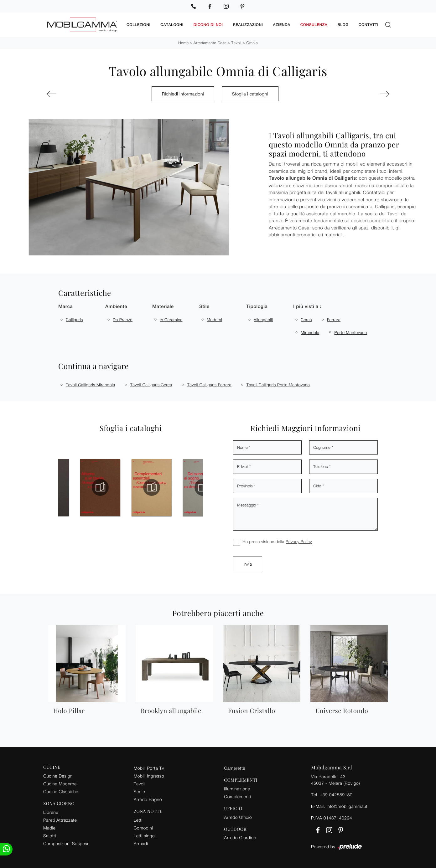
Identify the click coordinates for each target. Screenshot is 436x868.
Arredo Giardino (240, 837)
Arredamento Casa (210, 43)
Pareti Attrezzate (60, 820)
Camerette (235, 768)
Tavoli (237, 43)
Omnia (252, 43)
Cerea (306, 320)
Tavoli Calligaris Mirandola (91, 385)
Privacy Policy (299, 542)
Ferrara (334, 320)
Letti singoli (145, 836)
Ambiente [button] (116, 307)
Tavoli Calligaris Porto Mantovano (278, 385)
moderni (214, 320)
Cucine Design (58, 776)
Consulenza (314, 25)
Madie (49, 828)
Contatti (369, 25)
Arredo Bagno (148, 799)
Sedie (139, 791)
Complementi (237, 796)
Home (183, 43)
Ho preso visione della (277, 542)
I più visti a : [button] (307, 307)
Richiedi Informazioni (183, 94)
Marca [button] (65, 307)
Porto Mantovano (350, 332)
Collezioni (138, 25)
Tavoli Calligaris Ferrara (209, 385)
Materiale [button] (163, 307)
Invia (248, 564)
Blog (343, 25)
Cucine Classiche (61, 791)
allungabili (263, 320)
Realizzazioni (248, 25)
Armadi (141, 843)
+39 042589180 (336, 795)
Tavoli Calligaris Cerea (151, 385)
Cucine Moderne (60, 784)
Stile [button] (204, 307)
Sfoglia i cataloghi (250, 94)
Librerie (51, 812)
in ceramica (171, 320)
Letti (138, 820)
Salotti (50, 836)
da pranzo (123, 320)
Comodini (143, 828)
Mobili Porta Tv (149, 768)
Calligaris (74, 320)
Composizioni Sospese (66, 843)
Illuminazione (237, 789)
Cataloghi (172, 25)
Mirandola (310, 332)
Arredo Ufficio (238, 817)
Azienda (281, 25)
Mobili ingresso (149, 776)
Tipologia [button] (257, 307)
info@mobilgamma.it (347, 806)
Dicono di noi (208, 25)
